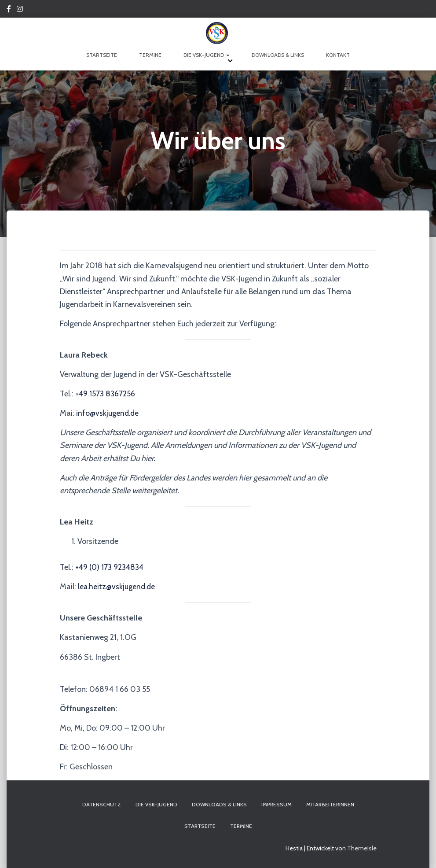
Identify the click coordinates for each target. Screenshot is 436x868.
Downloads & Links (278, 55)
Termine (150, 55)
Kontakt (338, 55)
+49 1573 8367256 (106, 394)
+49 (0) (89, 567)
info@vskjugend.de (108, 413)
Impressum (277, 804)
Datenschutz (102, 804)
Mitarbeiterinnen (330, 804)
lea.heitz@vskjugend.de (118, 587)
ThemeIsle (362, 848)
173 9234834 (124, 567)
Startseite (102, 55)
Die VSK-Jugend (207, 55)
